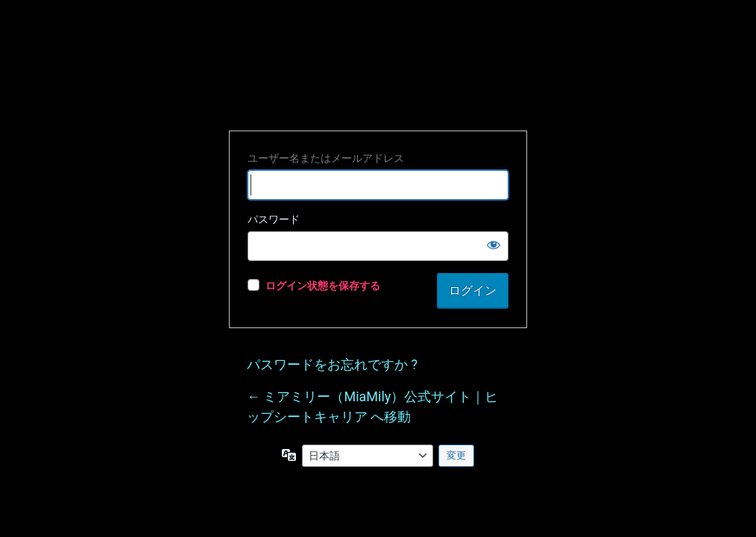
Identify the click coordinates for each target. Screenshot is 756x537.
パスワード (274, 219)
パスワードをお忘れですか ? (332, 364)
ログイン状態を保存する (323, 286)
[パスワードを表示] (494, 245)
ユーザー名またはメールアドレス (326, 158)
